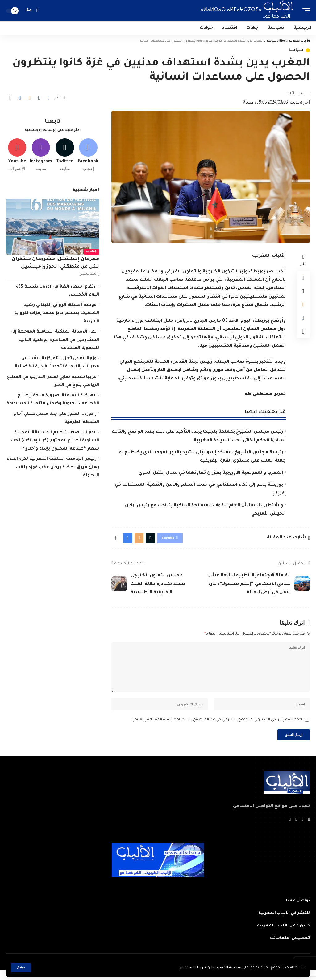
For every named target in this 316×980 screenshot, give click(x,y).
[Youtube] (17, 156)
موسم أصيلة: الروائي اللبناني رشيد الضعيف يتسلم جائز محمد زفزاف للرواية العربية (57, 316)
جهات (92, 254)
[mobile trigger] (305, 11)
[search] (37, 11)
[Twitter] (65, 156)
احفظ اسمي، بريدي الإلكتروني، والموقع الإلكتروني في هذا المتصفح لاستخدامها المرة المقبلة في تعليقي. (217, 727)
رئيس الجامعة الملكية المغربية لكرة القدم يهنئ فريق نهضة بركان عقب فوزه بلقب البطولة (53, 470)
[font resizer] (29, 11)
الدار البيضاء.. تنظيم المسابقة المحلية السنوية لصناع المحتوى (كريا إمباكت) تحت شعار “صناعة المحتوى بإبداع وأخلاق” (55, 443)
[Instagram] (41, 156)
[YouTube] (296, 829)
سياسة (296, 50)
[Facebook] (88, 156)
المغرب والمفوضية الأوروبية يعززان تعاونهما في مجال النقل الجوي (211, 473)
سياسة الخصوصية (223, 968)
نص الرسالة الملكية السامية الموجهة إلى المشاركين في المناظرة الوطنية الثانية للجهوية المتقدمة (55, 342)
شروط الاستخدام (186, 968)
